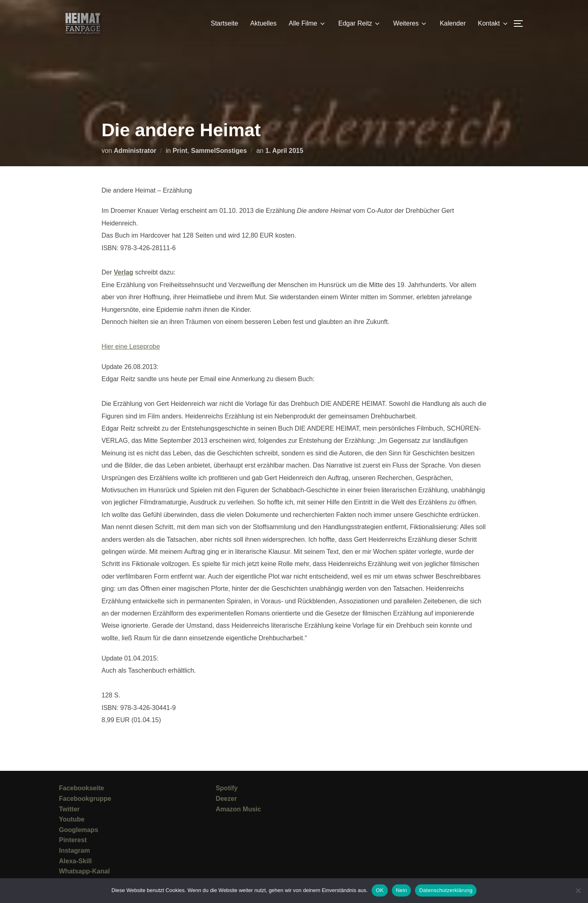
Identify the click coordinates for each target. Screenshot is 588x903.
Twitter (69, 809)
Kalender (453, 23)
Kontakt (493, 24)
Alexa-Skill (76, 861)
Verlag (124, 272)
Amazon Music (238, 809)
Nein (402, 890)
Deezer (226, 799)
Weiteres (410, 24)
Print (180, 151)
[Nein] (578, 890)
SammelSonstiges (219, 151)
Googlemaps (79, 830)
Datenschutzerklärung (446, 890)
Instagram (75, 850)
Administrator (135, 151)
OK (380, 890)
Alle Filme (308, 24)
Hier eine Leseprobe (131, 346)
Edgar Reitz (360, 24)
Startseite (225, 23)
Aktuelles (264, 23)
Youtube (72, 819)
